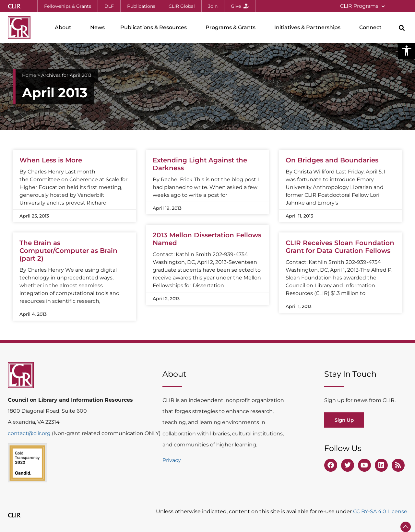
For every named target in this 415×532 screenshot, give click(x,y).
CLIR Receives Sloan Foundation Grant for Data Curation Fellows (340, 247)
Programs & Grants (232, 28)
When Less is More (51, 160)
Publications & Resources (155, 28)
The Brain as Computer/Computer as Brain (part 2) (68, 251)
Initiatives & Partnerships (309, 28)
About (65, 28)
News (97, 27)
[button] (407, 51)
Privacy (172, 460)
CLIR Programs (362, 6)
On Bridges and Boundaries (332, 160)
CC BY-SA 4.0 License (380, 511)
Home (29, 75)
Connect (372, 28)
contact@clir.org (30, 433)
